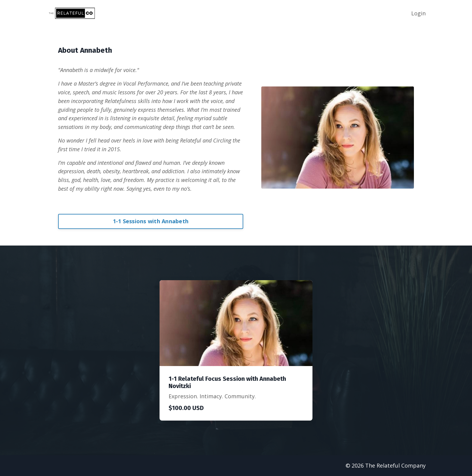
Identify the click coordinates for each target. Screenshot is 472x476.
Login (418, 13)
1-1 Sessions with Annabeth (151, 221)
